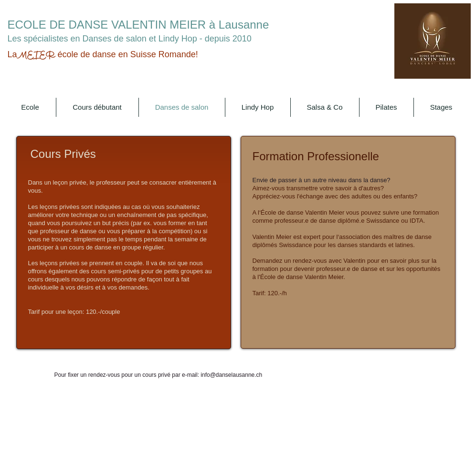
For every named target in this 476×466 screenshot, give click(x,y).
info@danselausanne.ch (231, 375)
